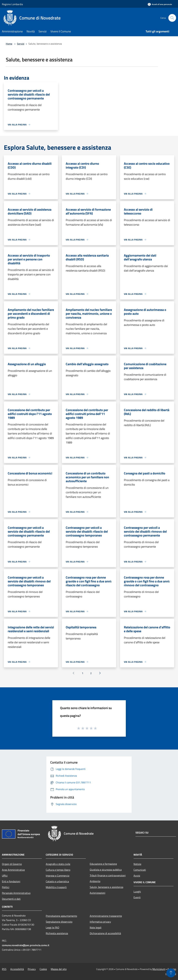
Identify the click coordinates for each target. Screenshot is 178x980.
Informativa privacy (100, 922)
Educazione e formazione (103, 864)
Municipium (159, 969)
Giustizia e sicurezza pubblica (106, 870)
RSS (4, 969)
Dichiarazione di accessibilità (105, 933)
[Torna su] (171, 973)
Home (9, 44)
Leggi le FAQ (53, 927)
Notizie (137, 864)
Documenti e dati (11, 899)
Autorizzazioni (98, 893)
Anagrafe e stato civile (58, 864)
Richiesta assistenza (57, 933)
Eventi (137, 897)
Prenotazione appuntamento (61, 916)
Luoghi (137, 892)
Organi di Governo (12, 864)
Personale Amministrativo (16, 893)
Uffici (5, 876)
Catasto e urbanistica (57, 881)
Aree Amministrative (13, 870)
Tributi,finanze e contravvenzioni (108, 875)
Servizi (21, 44)
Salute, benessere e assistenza (106, 887)
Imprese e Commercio (58, 876)
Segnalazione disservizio (59, 922)
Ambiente (95, 881)
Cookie (43, 969)
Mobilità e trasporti (56, 887)
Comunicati (140, 870)
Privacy (32, 969)
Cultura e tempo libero (58, 870)
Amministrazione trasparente (106, 916)
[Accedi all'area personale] (160, 4)
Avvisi (137, 876)
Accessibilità (17, 969)
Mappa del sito (59, 969)
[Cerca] (172, 18)
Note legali (96, 927)
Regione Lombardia (12, 4)
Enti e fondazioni (11, 881)
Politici (6, 887)
